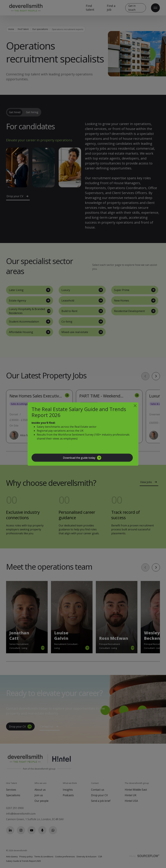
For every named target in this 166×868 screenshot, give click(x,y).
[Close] (135, 406)
